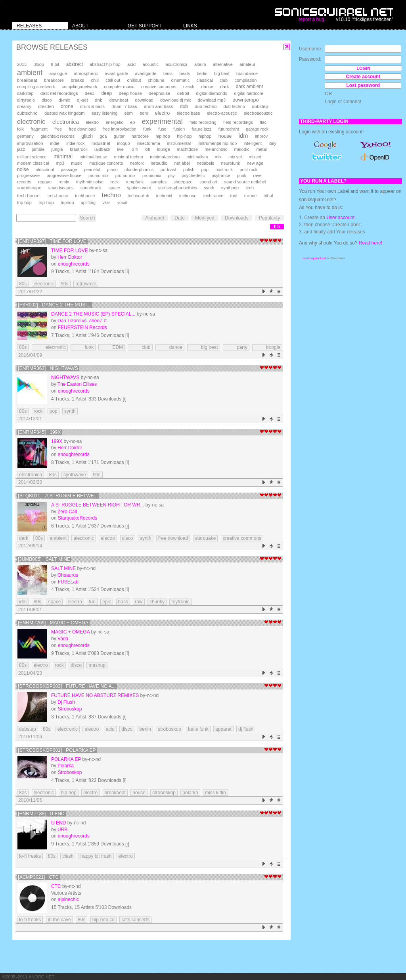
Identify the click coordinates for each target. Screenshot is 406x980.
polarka (190, 793)
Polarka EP (66, 759)
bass (168, 73)
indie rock (75, 143)
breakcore (54, 80)
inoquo (123, 143)
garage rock (257, 129)
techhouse (85, 196)
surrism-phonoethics (178, 188)
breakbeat (27, 80)
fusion (179, 129)
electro (162, 113)
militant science (32, 157)
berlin (202, 73)
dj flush (246, 729)
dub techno (206, 106)
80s (23, 284)
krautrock (79, 149)
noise (23, 169)
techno (111, 195)
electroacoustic (258, 113)
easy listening (104, 113)
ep (132, 122)
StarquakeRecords (78, 518)
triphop (67, 202)
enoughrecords (74, 264)
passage (69, 169)
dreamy (24, 106)
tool (234, 196)
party (236, 347)
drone (67, 106)
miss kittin (215, 793)
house (225, 136)
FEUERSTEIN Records (82, 327)
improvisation (30, 143)
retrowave (86, 284)
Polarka (66, 766)
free (58, 129)
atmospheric (86, 73)
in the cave (59, 920)
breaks (77, 80)
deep (106, 93)
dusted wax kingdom (65, 113)
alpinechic (68, 899)
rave (258, 175)
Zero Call (67, 512)
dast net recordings (59, 93)
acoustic (151, 64)
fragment (39, 129)
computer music (119, 87)
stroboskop (169, 729)
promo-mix (125, 175)
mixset (255, 157)
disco (47, 100)
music (77, 163)
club (224, 80)
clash (68, 856)
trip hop (24, 202)
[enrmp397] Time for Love (52, 241)
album (200, 64)
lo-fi (134, 149)
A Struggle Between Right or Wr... (98, 505)
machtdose (187, 149)
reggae (45, 182)
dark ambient (250, 87)
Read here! (371, 243)
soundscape (29, 188)
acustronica (176, 64)
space (114, 188)
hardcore (140, 136)
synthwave (75, 475)
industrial (101, 143)
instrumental (179, 143)
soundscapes (61, 188)
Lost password (363, 85)
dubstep (260, 106)
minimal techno (129, 157)
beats (185, 73)
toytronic (180, 602)
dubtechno (27, 113)
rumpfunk (135, 182)
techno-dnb (138, 196)
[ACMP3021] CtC (38, 877)
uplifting (88, 202)
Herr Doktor (70, 257)
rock (114, 182)
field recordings (238, 122)
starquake (206, 538)
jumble (38, 149)
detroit (183, 93)
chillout (134, 80)
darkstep (25, 93)
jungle (57, 149)
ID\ (277, 227)
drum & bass (92, 106)
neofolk (137, 163)
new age (255, 163)
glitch (87, 136)
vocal (122, 202)
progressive (28, 175)
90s (64, 284)
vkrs (106, 202)
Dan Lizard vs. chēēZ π (82, 321)
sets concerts (135, 920)
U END (58, 823)
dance (207, 87)
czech (189, 87)
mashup (97, 665)
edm (144, 113)
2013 (22, 64)
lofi (147, 149)
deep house (130, 93)
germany (25, 136)
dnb (99, 100)
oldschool (45, 169)
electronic (31, 122)
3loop (38, 64)
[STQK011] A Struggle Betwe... (58, 496)
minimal (63, 156)
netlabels (205, 163)
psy (171, 175)
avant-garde (116, 73)
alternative (223, 64)
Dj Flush (66, 702)
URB (62, 830)
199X (57, 441)
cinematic (181, 80)
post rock (224, 169)
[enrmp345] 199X (39, 432)
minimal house (94, 157)
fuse (162, 129)
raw (139, 602)
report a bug (311, 19)
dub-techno (234, 106)
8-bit (55, 64)
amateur (247, 64)
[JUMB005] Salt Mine (44, 559)
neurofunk (230, 163)
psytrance (221, 175)
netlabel (182, 163)
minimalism (197, 157)
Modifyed (205, 218)
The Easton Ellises (77, 384)
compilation (245, 80)
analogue (58, 73)
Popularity (269, 218)
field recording (203, 122)
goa (103, 136)
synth (209, 188)
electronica (66, 122)
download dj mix (175, 100)
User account (340, 218)
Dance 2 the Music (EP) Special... (93, 314)
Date (179, 218)
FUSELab (68, 582)
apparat (223, 729)
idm (243, 136)
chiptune (156, 80)
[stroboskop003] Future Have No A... (67, 686)
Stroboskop (70, 709)
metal (261, 149)
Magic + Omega (70, 632)
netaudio (159, 163)
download (144, 100)
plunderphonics (139, 169)
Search (87, 218)
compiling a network (36, 87)
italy (273, 143)
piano (112, 169)
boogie (267, 347)
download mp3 (212, 100)
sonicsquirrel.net (314, 258)
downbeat (119, 100)
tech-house (57, 196)
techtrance (213, 196)
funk (147, 129)
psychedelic (193, 175)
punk (242, 175)
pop (205, 169)
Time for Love (70, 250)
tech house (28, 195)
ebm (129, 113)
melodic (242, 149)
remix (64, 182)
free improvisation (120, 129)
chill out (113, 80)
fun (92, 602)
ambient (30, 73)
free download (82, 129)
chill (95, 80)
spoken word (139, 188)
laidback (102, 149)
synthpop (230, 188)
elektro (92, 122)
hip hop (163, 136)
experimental (162, 121)
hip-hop (184, 136)
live (120, 149)
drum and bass (159, 106)
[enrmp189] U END (41, 814)
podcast (169, 169)
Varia (63, 639)
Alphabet (155, 218)
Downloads (237, 218)
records (24, 182)
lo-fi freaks (30, 856)
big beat (222, 73)
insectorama (148, 143)
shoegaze (183, 182)
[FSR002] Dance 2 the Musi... (54, 305)
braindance (247, 73)
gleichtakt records (57, 136)
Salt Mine (63, 568)
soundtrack (91, 188)
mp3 (60, 163)
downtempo (245, 100)
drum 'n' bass (124, 106)
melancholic (216, 149)
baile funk (198, 729)
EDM (112, 347)
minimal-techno (165, 157)
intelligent (253, 143)
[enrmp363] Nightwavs (48, 368)
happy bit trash (96, 856)
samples (159, 182)
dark (224, 87)
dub (184, 106)
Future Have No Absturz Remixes (95, 695)
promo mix (98, 175)
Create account (363, 77)
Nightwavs (65, 377)
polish (189, 169)
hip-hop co (103, 920)
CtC (56, 886)
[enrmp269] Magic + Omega (53, 623)
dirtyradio (26, 100)
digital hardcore (249, 93)
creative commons (159, 87)
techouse (188, 196)
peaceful (92, 169)
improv (261, 136)
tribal (268, 196)
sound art (208, 182)
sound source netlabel (245, 182)
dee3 (90, 93)
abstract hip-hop (105, 64)
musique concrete (106, 163)
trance (251, 196)
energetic (114, 122)
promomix (152, 175)
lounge (164, 149)
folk (20, 129)
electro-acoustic (222, 113)
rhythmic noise (90, 182)
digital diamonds (212, 93)
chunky (157, 602)
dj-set (82, 100)
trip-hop (46, 202)
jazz (21, 149)
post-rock (248, 169)
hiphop (205, 136)
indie (55, 143)
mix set (235, 157)
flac (263, 122)
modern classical (33, 163)
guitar (119, 136)
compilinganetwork (79, 87)
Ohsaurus (68, 575)
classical (205, 80)
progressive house (64, 175)
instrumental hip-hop (217, 143)
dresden (46, 106)
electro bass (189, 113)
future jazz (202, 129)
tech (250, 188)
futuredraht (229, 129)
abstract (75, 64)
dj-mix (64, 100)
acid (131, 64)
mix (218, 157)
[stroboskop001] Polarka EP (57, 750)
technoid (164, 196)
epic (107, 602)
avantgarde (146, 73)
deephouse (159, 93)
